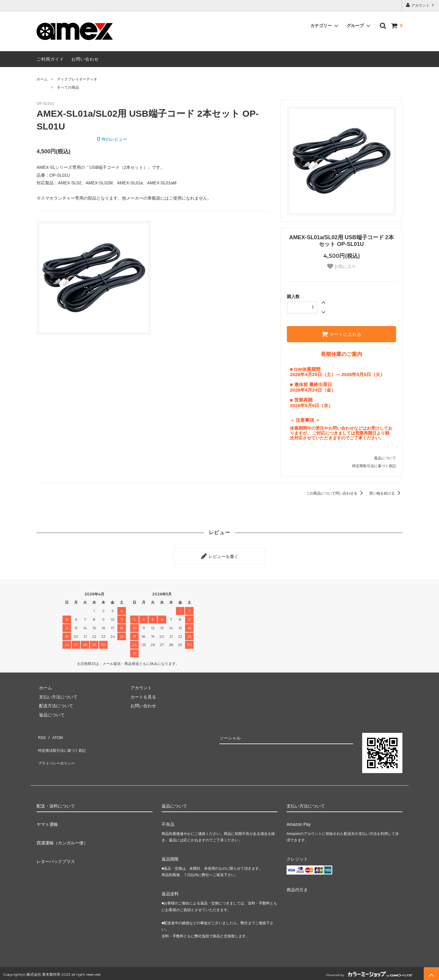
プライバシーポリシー (58, 751)
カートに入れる (341, 334)
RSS (41, 733)
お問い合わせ (85, 59)
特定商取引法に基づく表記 (374, 466)
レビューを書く (220, 555)
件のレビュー (112, 139)
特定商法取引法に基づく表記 (64, 742)
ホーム (42, 79)
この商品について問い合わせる (335, 493)
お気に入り (341, 266)
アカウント (421, 5)
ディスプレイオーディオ (77, 79)
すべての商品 (68, 87)
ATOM (55, 733)
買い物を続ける (386, 493)
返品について (385, 458)
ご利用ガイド (50, 59)
